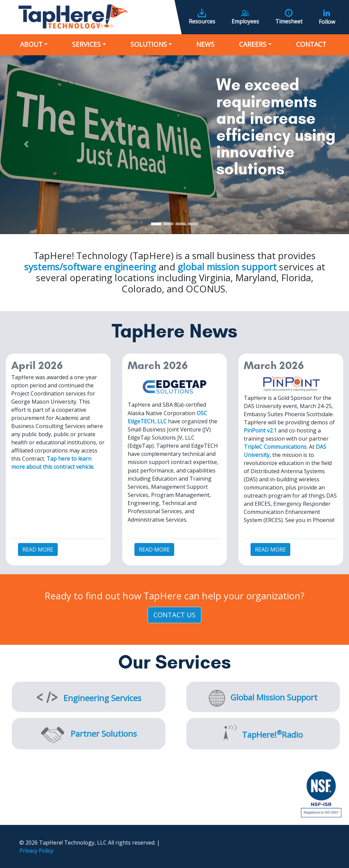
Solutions (149, 44)
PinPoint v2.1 (260, 430)
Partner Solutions (104, 734)
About (31, 44)
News (205, 44)
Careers (253, 44)
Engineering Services (102, 698)
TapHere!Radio (272, 735)
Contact (311, 44)
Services (86, 44)
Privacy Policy (36, 851)
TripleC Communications (275, 447)
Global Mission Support (274, 697)
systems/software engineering (90, 267)
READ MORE (38, 549)
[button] (26, 144)
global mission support (227, 267)
